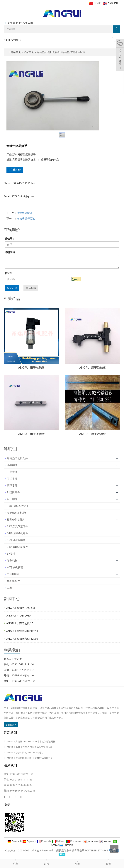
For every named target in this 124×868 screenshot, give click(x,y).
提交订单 (12, 288)
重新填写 (31, 288)
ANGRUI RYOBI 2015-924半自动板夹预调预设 (29, 747)
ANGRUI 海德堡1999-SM (21, 608)
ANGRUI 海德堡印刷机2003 (22, 639)
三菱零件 (12, 472)
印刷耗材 (12, 560)
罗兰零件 (12, 479)
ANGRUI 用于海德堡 (31, 368)
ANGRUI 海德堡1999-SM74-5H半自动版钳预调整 (31, 742)
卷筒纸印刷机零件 (17, 513)
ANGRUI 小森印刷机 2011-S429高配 (25, 753)
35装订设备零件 (16, 540)
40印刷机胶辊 (15, 567)
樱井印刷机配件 (16, 519)
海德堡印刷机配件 (47, 52)
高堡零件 (12, 485)
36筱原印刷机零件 (18, 547)
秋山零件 (12, 499)
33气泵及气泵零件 (18, 526)
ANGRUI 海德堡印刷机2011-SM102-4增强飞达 (30, 758)
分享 (16, 862)
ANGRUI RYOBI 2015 (18, 615)
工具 (10, 588)
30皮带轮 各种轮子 (18, 506)
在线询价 (15, 170)
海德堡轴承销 (25, 213)
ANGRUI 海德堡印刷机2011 (22, 631)
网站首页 (16, 52)
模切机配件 (13, 581)
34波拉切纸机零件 (18, 533)
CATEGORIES (12, 40)
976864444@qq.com (21, 23)
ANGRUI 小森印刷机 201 (21, 623)
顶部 (108, 862)
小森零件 (12, 465)
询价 (47, 862)
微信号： (10, 239)
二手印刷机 (13, 574)
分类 (78, 862)
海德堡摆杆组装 (26, 218)
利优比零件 (13, 492)
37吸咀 (11, 554)
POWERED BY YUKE (97, 850)
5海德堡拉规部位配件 (73, 52)
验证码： (10, 273)
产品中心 (29, 52)
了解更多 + (11, 725)
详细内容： (11, 252)
